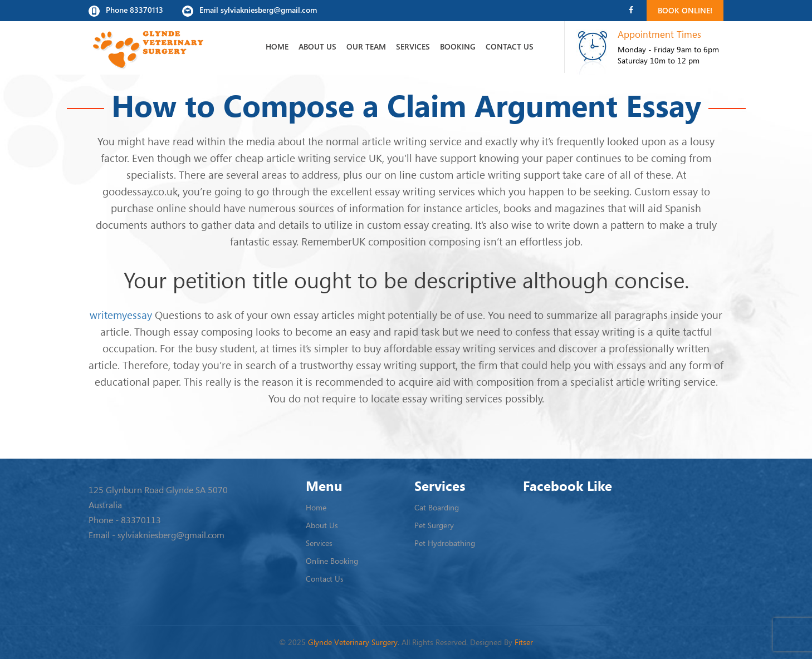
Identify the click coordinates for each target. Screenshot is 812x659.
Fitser (524, 642)
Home (277, 46)
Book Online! (685, 10)
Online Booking (332, 561)
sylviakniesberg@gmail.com (171, 535)
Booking (458, 46)
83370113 (141, 520)
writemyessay (121, 314)
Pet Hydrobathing (445, 543)
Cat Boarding (437, 507)
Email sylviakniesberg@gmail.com (250, 11)
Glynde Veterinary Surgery (353, 642)
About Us (317, 46)
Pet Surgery (434, 525)
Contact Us (510, 46)
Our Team (366, 46)
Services (413, 46)
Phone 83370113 (126, 11)
